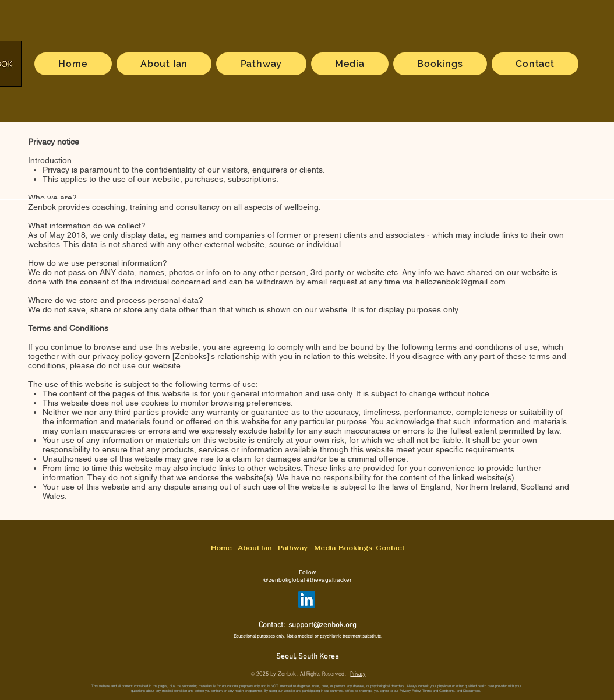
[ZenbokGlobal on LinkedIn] (307, 599)
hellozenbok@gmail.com (460, 282)
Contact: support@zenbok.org (308, 625)
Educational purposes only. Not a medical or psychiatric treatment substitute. (308, 636)
